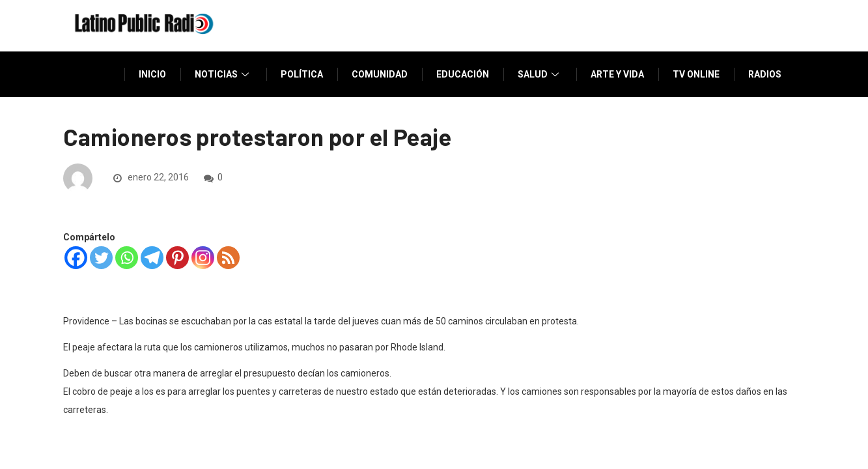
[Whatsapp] (127, 258)
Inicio (152, 74)
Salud (540, 74)
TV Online (696, 74)
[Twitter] (101, 258)
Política (302, 74)
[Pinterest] (177, 258)
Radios (765, 74)
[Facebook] (76, 258)
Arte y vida (617, 74)
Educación (463, 74)
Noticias (223, 74)
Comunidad (380, 74)
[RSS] (228, 258)
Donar (766, 120)
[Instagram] (203, 258)
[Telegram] (152, 258)
